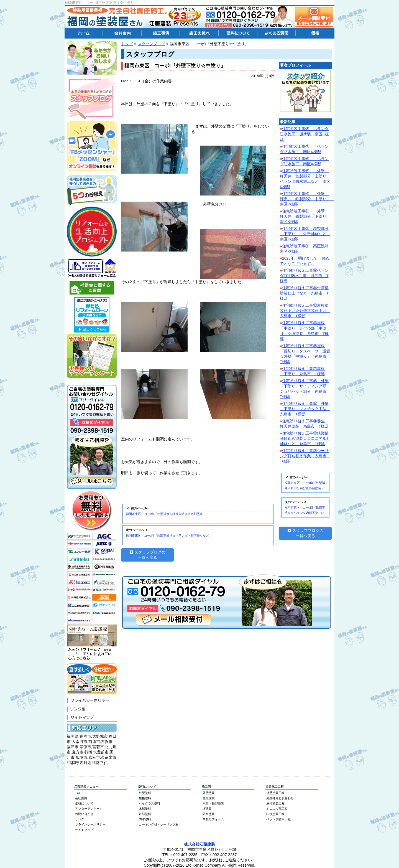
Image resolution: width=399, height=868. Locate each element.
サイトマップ (84, 830)
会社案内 (81, 798)
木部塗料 (145, 809)
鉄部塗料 (145, 814)
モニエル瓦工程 (277, 809)
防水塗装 (209, 814)
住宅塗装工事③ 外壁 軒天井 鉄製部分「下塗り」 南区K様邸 (307, 216)
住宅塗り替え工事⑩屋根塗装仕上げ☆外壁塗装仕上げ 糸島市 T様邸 (305, 311)
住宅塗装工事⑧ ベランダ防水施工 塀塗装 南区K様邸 (304, 134)
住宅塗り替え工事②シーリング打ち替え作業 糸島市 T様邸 (305, 456)
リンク (80, 819)
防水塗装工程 (275, 814)
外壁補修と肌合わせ (280, 798)
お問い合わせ (84, 814)
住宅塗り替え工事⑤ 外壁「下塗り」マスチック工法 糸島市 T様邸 (305, 409)
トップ (127, 44)
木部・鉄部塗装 (213, 803)
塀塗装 (207, 809)
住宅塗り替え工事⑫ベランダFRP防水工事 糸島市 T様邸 (304, 276)
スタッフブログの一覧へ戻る (148, 555)
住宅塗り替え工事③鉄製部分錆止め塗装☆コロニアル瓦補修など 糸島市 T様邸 (305, 439)
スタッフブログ (151, 44)
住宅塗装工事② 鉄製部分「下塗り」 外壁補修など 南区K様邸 (305, 234)
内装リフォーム (213, 819)
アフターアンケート (89, 809)
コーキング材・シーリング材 (159, 824)
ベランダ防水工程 (278, 819)
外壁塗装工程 (275, 793)
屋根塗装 (209, 798)
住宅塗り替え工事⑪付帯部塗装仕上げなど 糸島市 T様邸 (304, 293)
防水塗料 (145, 819)
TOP (78, 793)
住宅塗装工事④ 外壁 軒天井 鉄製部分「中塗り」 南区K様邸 (307, 199)
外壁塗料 (145, 793)
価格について (84, 803)
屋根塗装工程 (275, 803)
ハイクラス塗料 (149, 803)
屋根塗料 (145, 798)
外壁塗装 (209, 793)
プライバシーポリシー (90, 824)
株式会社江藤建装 (199, 844)
